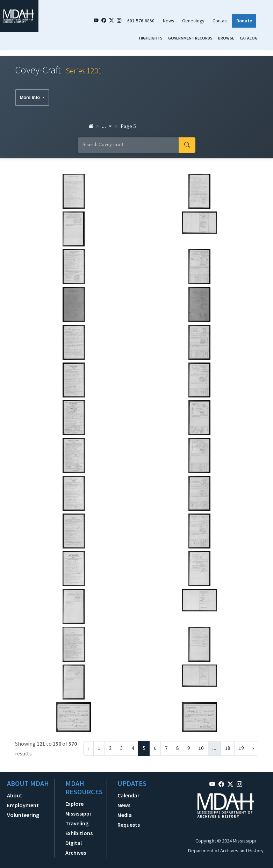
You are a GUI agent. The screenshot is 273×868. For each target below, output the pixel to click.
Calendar (128, 795)
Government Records (190, 38)
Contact (220, 21)
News (168, 21)
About (15, 795)
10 (201, 748)
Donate (244, 21)
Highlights (151, 38)
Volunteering (23, 815)
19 (241, 748)
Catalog (249, 38)
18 (228, 748)
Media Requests (129, 820)
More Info (31, 97)
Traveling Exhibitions (79, 828)
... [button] (107, 127)
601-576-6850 (141, 21)
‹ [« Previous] (88, 748)
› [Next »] (253, 748)
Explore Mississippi (78, 809)
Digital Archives (76, 848)
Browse (226, 38)
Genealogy (193, 21)
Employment (23, 805)
